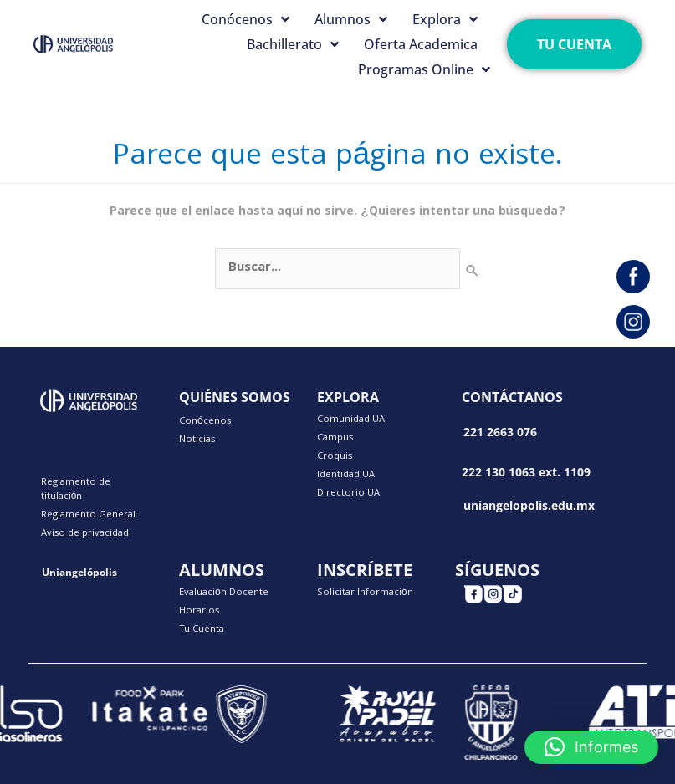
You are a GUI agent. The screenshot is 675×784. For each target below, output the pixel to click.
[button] (591, 747)
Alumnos (351, 19)
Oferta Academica (421, 44)
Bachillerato (293, 44)
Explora (445, 19)
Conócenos (245, 19)
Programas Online (424, 69)
